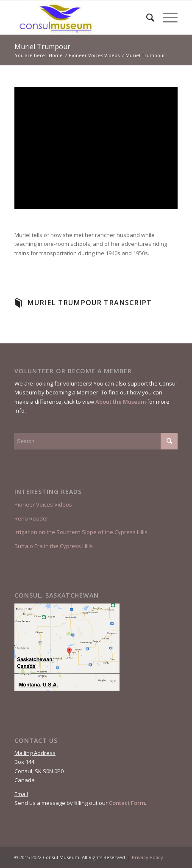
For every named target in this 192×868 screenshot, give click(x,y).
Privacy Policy (147, 857)
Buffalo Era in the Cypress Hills (54, 546)
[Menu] (166, 17)
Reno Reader (31, 518)
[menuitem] (146, 17)
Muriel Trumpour (42, 47)
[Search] (146, 17)
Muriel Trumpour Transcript (89, 303)
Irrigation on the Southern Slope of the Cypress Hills (81, 532)
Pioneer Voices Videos (43, 504)
